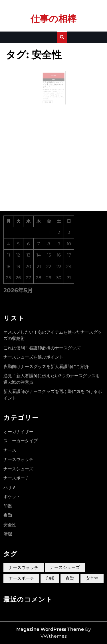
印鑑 (8, 506)
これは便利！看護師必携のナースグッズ (42, 348)
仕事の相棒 (53, 19)
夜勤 (8, 515)
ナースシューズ (18, 469)
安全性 (10, 525)
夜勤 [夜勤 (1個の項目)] (70, 578)
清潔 (8, 534)
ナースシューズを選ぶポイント (33, 357)
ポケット (12, 497)
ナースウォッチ (18, 459)
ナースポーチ (16, 478)
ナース (10, 450)
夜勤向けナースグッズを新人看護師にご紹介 (46, 366)
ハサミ (10, 487)
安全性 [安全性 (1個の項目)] (92, 578)
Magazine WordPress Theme (50, 629)
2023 (53, 83)
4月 (53, 80)
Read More (50, 100)
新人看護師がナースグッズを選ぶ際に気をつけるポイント (53, 86)
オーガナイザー (18, 431)
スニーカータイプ (21, 441)
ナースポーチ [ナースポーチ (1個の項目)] (21, 578)
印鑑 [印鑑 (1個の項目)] (50, 578)
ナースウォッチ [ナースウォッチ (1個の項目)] (24, 567)
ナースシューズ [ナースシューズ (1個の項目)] (65, 567)
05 (54, 80)
